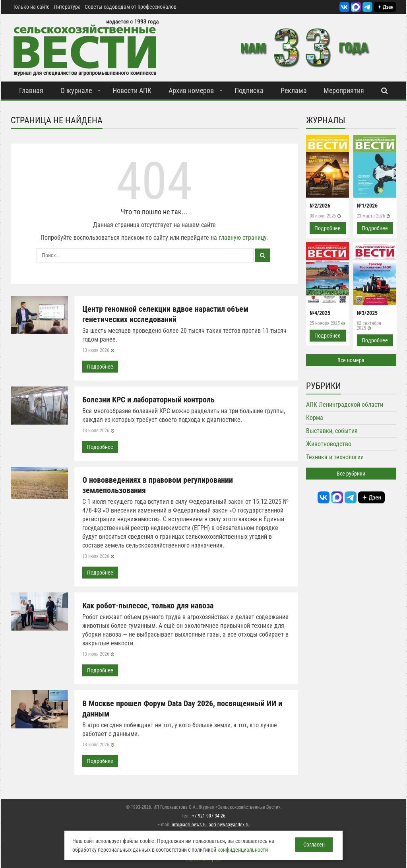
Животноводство (329, 444)
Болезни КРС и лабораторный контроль (148, 400)
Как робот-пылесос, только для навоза (148, 606)
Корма (315, 418)
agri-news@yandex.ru (229, 825)
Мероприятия (344, 90)
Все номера (351, 360)
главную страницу (242, 238)
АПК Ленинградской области (345, 405)
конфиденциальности (243, 850)
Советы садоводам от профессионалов (131, 7)
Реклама (294, 90)
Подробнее (100, 367)
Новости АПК (132, 90)
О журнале (76, 90)
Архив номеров (191, 90)
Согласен (314, 845)
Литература (67, 7)
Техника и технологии (335, 457)
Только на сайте (31, 7)
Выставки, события (332, 431)
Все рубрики (351, 474)
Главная (31, 90)
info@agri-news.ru (189, 825)
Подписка (249, 90)
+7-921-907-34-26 (209, 816)
